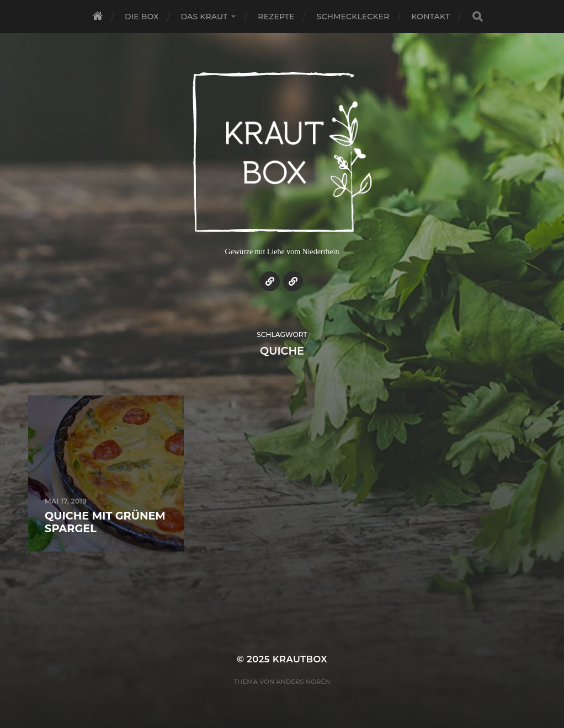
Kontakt (431, 17)
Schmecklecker (353, 17)
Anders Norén (303, 682)
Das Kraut (204, 17)
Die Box (142, 17)
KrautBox (300, 659)
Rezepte (276, 17)
